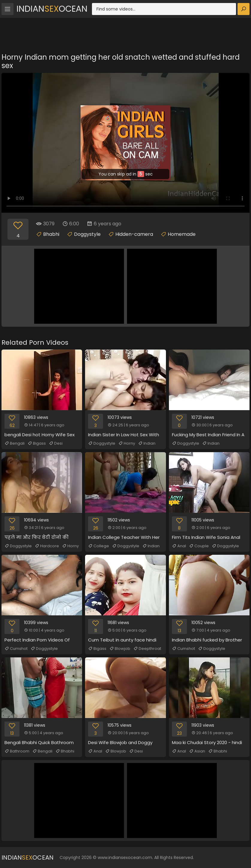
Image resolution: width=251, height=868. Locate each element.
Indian (147, 443)
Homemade (182, 234)
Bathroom (17, 751)
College (99, 546)
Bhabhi (51, 234)
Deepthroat (147, 649)
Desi (56, 443)
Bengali (15, 443)
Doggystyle (87, 234)
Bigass (37, 443)
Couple (199, 546)
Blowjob (120, 649)
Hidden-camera (134, 234)
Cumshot (16, 649)
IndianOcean (52, 9)
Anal (179, 546)
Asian (197, 751)
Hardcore (47, 546)
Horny (127, 443)
